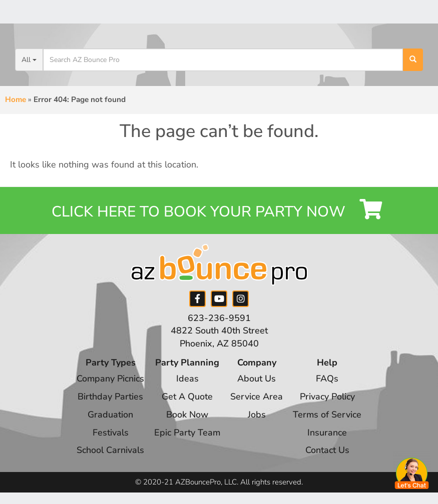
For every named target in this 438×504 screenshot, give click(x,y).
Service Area (257, 398)
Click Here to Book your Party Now (219, 210)
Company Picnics (110, 380)
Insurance (328, 433)
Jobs (257, 415)
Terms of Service (328, 415)
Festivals (110, 433)
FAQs (328, 380)
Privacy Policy (328, 398)
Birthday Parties (110, 398)
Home (16, 99)
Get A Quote (187, 398)
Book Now (187, 415)
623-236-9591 (219, 319)
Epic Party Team (187, 433)
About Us (257, 380)
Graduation (110, 415)
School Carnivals (110, 451)
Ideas (187, 380)
